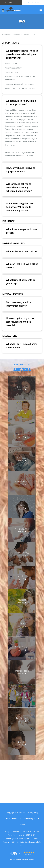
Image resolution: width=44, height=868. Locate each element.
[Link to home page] (19, 10)
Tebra (32, 859)
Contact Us (22, 824)
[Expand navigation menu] (41, 10)
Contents (26, 35)
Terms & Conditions (13, 818)
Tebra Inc (21, 813)
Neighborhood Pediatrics (11, 35)
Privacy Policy (33, 813)
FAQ (34, 35)
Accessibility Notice (31, 818)
